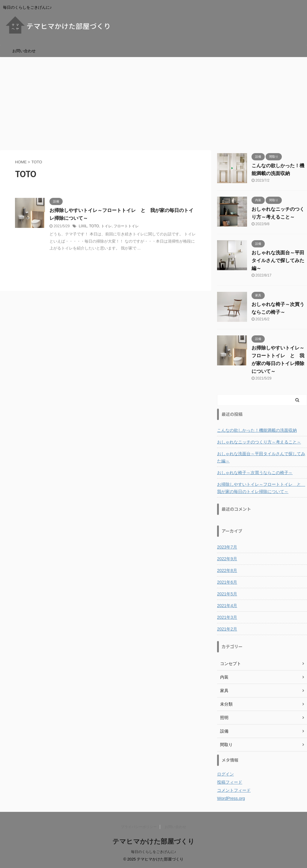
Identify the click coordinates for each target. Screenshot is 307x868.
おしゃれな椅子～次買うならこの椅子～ (255, 473)
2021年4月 (227, 606)
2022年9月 (227, 559)
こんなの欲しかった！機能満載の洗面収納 (257, 430)
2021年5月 (227, 594)
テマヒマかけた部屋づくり (153, 841)
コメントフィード (234, 790)
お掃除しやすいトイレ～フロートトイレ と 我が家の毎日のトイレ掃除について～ (261, 488)
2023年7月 (227, 547)
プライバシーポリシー (139, 827)
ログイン (225, 774)
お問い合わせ (24, 51)
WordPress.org (231, 798)
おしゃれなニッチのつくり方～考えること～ (259, 442)
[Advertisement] (153, 102)
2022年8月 (227, 570)
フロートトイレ (126, 226)
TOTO (94, 226)
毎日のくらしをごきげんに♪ (153, 852)
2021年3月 (227, 617)
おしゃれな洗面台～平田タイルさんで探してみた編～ (278, 260)
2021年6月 (227, 582)
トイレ (106, 226)
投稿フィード (230, 782)
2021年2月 (227, 629)
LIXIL (83, 226)
